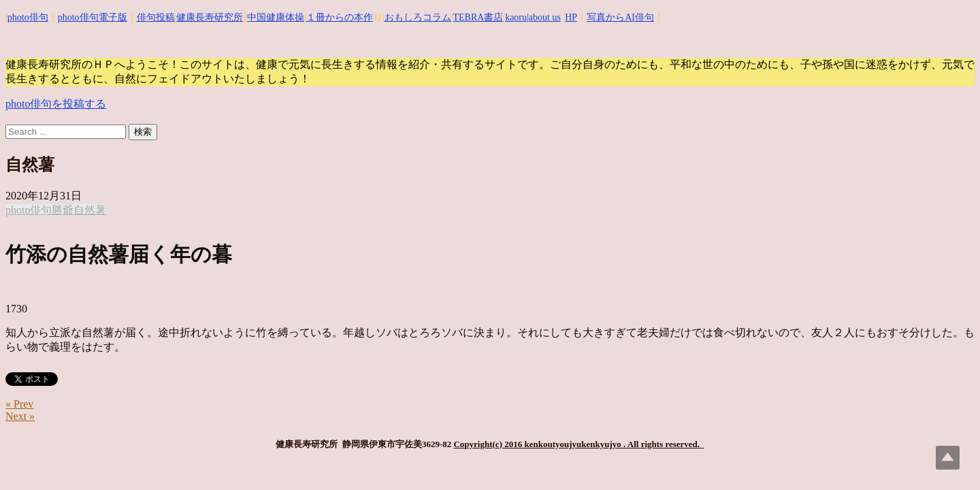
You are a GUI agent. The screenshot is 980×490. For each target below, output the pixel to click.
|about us (544, 17)
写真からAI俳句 (620, 17)
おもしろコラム (418, 17)
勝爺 (63, 210)
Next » (20, 416)
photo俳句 (28, 17)
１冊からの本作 (340, 17)
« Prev (19, 404)
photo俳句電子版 (93, 17)
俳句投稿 (156, 17)
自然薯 (90, 210)
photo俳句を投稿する (56, 104)
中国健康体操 (276, 17)
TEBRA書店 (478, 17)
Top (948, 458)
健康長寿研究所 (210, 17)
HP (571, 17)
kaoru (516, 17)
